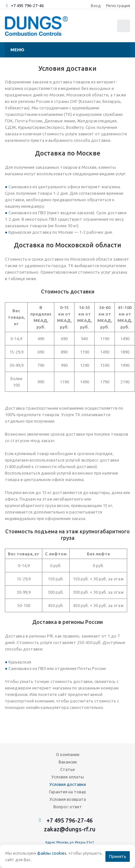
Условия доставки (68, 784)
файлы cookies (52, 853)
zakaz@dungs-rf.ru (70, 829)
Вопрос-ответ (68, 807)
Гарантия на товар (68, 792)
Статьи (67, 769)
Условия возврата (68, 799)
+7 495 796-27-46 (27, 6)
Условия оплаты (68, 777)
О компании (68, 754)
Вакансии (68, 762)
